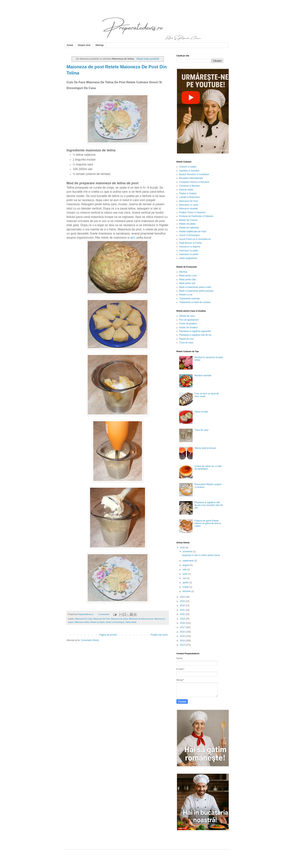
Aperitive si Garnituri (189, 171)
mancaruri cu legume (190, 247)
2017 (183, 627)
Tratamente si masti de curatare (195, 302)
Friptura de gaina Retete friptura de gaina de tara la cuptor (208, 523)
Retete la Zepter (97, 622)
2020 (183, 614)
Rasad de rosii (186, 339)
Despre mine (84, 45)
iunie (185, 574)
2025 (183, 548)
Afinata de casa (187, 316)
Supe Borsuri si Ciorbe (190, 243)
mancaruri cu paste (189, 251)
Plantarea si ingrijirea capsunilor (195, 331)
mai (185, 578)
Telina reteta (131, 622)
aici (133, 238)
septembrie (188, 561)
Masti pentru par (187, 283)
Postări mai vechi (159, 635)
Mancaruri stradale (188, 209)
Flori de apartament (189, 320)
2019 (183, 619)
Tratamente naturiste (189, 299)
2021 (183, 610)
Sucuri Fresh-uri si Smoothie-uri (195, 239)
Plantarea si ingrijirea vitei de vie (195, 335)
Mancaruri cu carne (189, 205)
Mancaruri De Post (188, 201)
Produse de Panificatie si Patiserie (196, 216)
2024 (183, 597)
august (186, 565)
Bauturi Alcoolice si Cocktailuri (194, 174)
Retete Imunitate (187, 224)
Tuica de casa (186, 343)
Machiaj (183, 272)
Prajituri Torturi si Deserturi (192, 212)
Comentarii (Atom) (90, 640)
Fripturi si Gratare (188, 193)
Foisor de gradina (188, 324)
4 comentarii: (104, 614)
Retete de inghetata (189, 228)
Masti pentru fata (188, 280)
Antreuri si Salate (188, 167)
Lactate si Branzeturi (189, 197)
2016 (183, 632)
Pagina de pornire (108, 635)
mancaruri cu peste (189, 254)
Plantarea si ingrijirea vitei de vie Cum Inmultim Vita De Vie (209, 505)
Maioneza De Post (102, 619)
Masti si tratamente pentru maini (195, 287)
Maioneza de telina (119, 619)
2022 (183, 605)
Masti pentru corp (188, 276)
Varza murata (201, 412)
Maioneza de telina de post (141, 619)
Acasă (70, 45)
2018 (183, 623)
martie (186, 587)
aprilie (186, 583)
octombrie (188, 552)
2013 (183, 645)
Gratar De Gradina (188, 327)
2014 (183, 641)
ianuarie (187, 591)
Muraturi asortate (203, 375)
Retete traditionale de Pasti (193, 232)
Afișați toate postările (148, 59)
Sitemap (99, 45)
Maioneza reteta (82, 622)
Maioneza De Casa (84, 619)
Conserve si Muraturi (190, 186)
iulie (185, 569)
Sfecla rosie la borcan (205, 448)
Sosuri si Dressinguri (115, 622)
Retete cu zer (186, 295)
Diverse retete (186, 190)
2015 (183, 636)
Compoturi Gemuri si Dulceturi (194, 182)
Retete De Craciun (188, 220)
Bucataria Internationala (191, 178)
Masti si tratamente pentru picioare (196, 291)
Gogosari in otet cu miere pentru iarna (201, 555)
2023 (183, 601)
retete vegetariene (188, 258)
